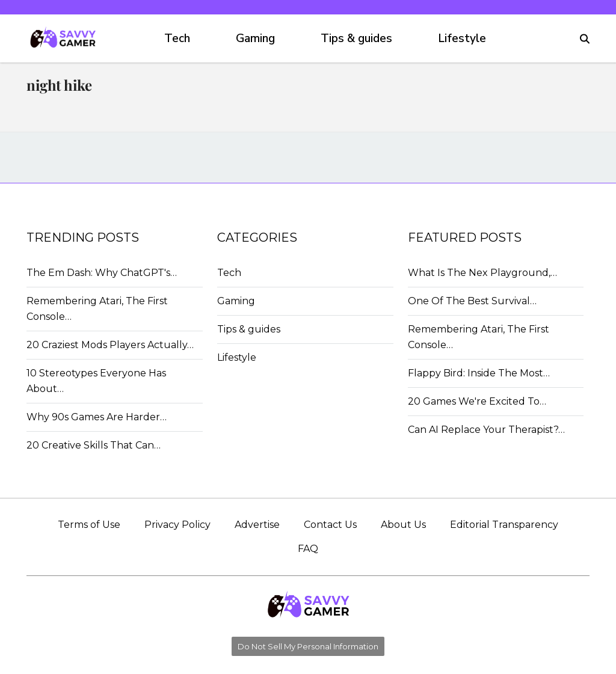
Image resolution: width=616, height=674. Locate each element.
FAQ (308, 549)
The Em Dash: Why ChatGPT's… (102, 273)
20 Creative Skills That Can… (94, 445)
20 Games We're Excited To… (477, 401)
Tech (177, 38)
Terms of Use (89, 525)
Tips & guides (356, 38)
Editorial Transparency (504, 525)
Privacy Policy (177, 525)
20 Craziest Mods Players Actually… (110, 345)
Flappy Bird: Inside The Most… (479, 373)
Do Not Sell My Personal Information (308, 646)
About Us (403, 525)
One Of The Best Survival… (472, 301)
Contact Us (330, 525)
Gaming (255, 38)
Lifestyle (462, 38)
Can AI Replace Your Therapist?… (486, 430)
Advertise (257, 525)
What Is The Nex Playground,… (482, 273)
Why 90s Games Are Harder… (97, 417)
